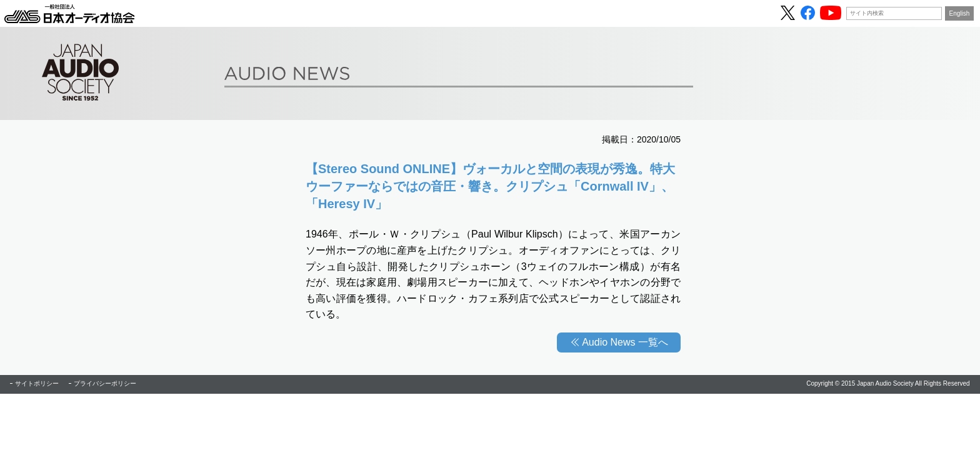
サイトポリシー (37, 383)
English (960, 13)
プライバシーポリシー (105, 383)
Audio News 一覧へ (625, 342)
